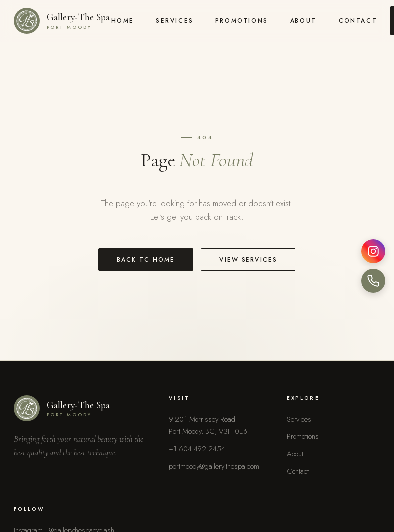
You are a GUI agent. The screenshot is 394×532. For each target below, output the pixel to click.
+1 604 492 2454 (197, 449)
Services (175, 21)
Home (123, 21)
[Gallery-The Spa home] (62, 21)
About (303, 21)
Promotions (242, 21)
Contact (358, 21)
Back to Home (146, 259)
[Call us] (373, 281)
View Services (248, 259)
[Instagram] (373, 251)
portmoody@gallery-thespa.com (214, 466)
